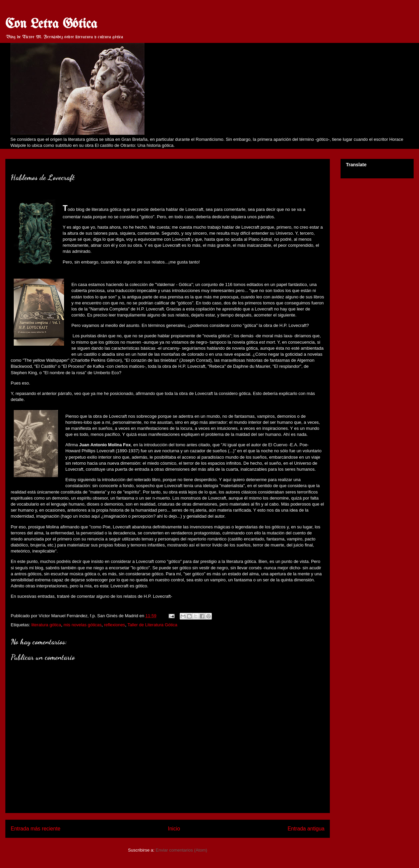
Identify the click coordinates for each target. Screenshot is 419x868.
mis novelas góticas (83, 625)
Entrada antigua (306, 829)
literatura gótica (46, 625)
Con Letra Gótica (51, 24)
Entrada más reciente (36, 829)
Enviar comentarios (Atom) (181, 850)
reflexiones (114, 625)
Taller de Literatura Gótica (152, 625)
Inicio (174, 829)
